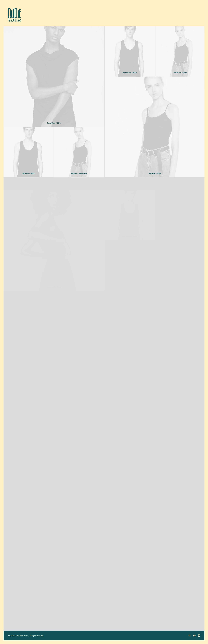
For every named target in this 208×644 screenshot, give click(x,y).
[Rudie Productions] (15, 15)
